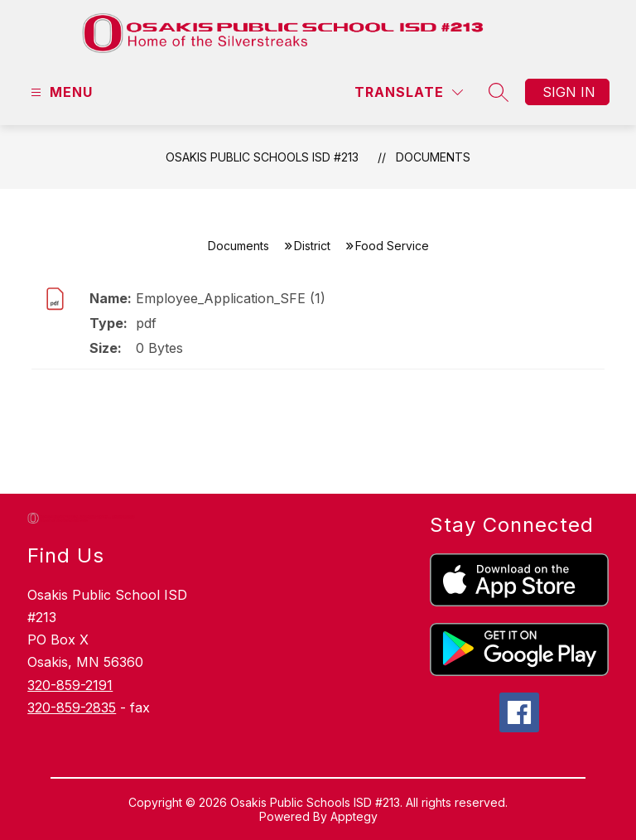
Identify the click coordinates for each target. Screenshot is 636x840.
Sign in (569, 92)
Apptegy (354, 816)
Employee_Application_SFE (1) (231, 298)
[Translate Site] (409, 92)
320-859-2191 (70, 685)
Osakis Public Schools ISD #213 (262, 157)
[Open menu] (60, 92)
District (312, 246)
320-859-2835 (72, 707)
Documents (433, 157)
